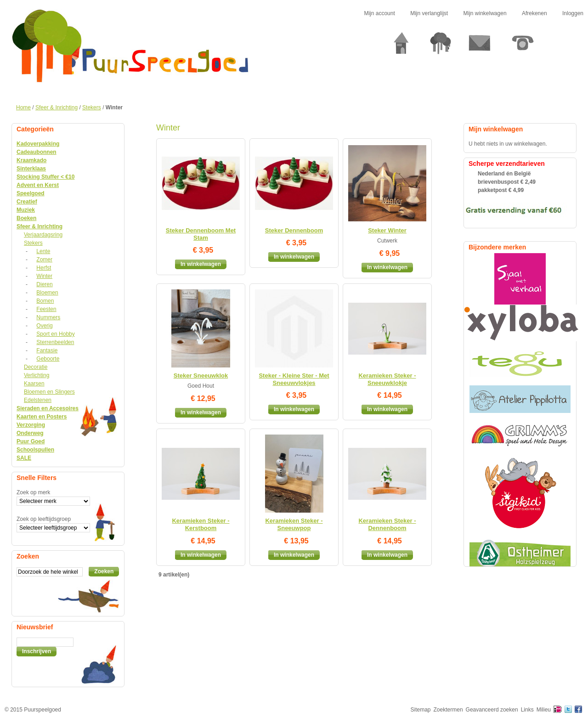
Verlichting (37, 375)
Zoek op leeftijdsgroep (44, 519)
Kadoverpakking (38, 144)
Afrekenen (534, 13)
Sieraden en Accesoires (48, 408)
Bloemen (47, 293)
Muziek (26, 210)
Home (23, 107)
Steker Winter (387, 230)
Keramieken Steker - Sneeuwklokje (387, 379)
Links (527, 710)
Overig (44, 326)
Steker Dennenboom (294, 230)
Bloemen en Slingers (49, 392)
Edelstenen (38, 400)
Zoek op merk (33, 492)
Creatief (27, 202)
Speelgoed (31, 193)
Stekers (92, 107)
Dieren (44, 284)
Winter (44, 276)
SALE (24, 458)
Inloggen (573, 13)
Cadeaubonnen (37, 152)
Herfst (44, 268)
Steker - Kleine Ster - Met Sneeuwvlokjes (294, 379)
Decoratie (36, 367)
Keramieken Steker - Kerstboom (201, 524)
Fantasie (47, 350)
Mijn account (379, 13)
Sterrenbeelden (55, 342)
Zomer (44, 260)
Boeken (26, 218)
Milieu (544, 710)
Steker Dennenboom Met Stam (201, 234)
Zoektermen (448, 710)
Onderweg (30, 433)
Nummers (48, 317)
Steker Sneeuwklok (201, 376)
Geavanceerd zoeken (492, 710)
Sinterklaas (31, 169)
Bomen (45, 301)
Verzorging (31, 425)
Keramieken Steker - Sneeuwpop (294, 524)
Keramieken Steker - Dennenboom (387, 524)
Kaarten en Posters (42, 417)
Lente (43, 251)
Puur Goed (31, 441)
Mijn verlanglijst (429, 13)
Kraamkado (31, 160)
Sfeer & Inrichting (57, 107)
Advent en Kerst (38, 185)
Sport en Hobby (55, 334)
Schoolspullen (35, 450)
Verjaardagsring (43, 235)
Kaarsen (34, 384)
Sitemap (421, 710)
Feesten (46, 309)
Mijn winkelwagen (485, 13)
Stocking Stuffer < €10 (45, 177)
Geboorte (48, 359)
